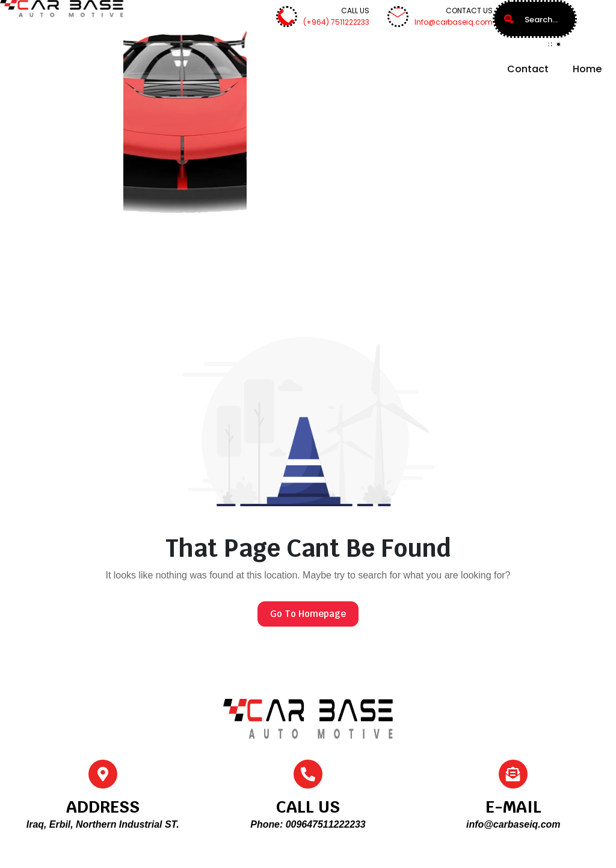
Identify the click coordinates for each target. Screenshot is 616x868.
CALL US (308, 807)
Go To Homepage (308, 614)
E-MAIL (513, 807)
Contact (528, 69)
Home (587, 69)
